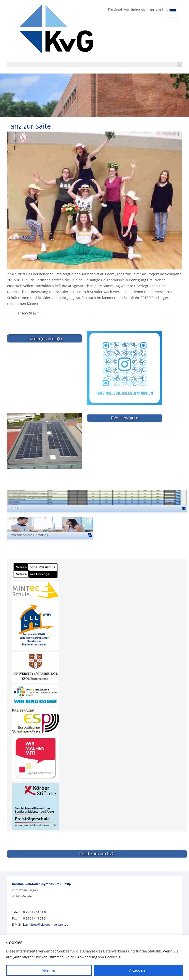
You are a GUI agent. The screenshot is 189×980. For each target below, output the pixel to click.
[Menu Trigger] (173, 10)
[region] (94, 958)
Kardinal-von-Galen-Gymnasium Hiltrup (141, 9)
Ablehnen (49, 970)
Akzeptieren (138, 970)
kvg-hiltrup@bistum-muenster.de (46, 924)
